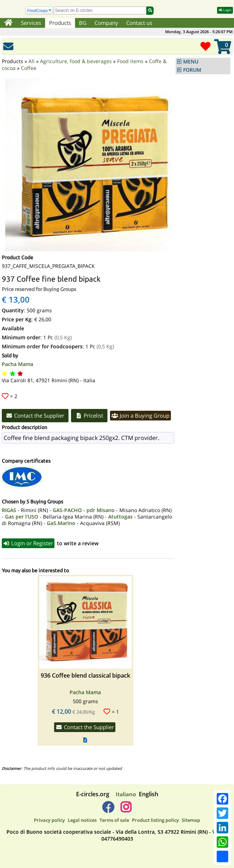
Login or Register (28, 543)
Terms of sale (114, 820)
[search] (100, 10)
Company (106, 23)
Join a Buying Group (140, 415)
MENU (191, 62)
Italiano (126, 794)
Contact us (139, 23)
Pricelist (89, 415)
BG (83, 23)
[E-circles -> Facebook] (108, 810)
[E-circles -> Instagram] (126, 810)
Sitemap (191, 820)
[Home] (8, 23)
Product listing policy (155, 820)
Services (31, 23)
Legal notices (82, 820)
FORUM (192, 70)
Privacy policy (49, 820)
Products (60, 23)
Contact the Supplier (35, 415)
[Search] (39, 11)
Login (225, 10)
